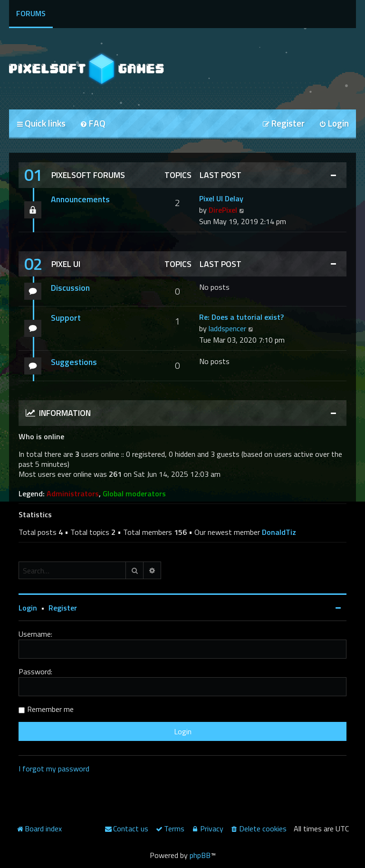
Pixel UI (66, 264)
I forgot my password (54, 769)
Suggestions (74, 362)
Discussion (70, 288)
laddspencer (227, 328)
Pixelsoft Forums (88, 175)
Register (63, 608)
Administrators (73, 494)
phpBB (200, 855)
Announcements (80, 199)
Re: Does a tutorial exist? (241, 317)
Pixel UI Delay (221, 198)
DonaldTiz (279, 532)
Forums (31, 13)
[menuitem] (93, 124)
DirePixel (223, 210)
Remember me (50, 709)
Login (28, 608)
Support (66, 318)
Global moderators (134, 494)
